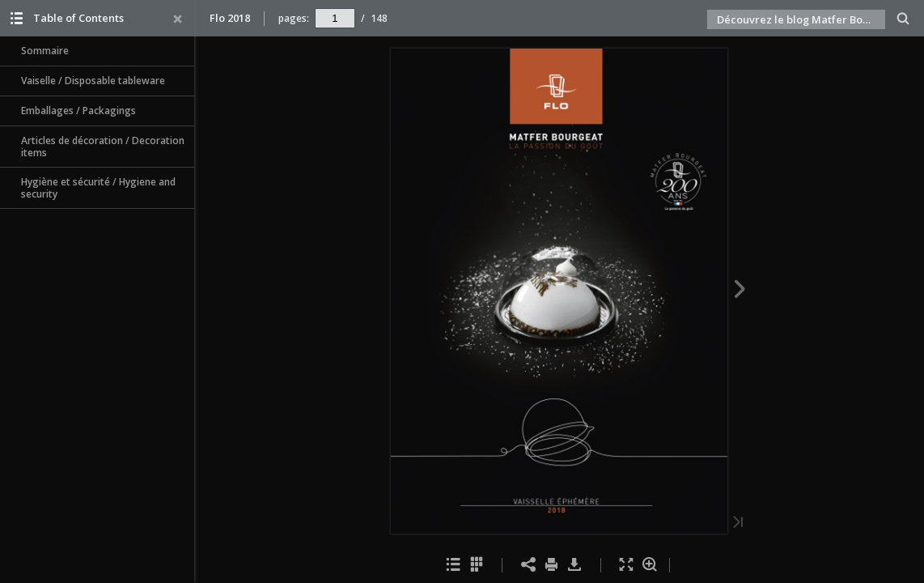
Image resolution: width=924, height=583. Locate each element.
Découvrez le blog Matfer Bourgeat (801, 19)
